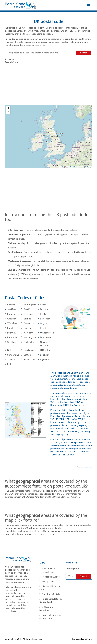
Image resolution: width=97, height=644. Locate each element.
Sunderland (13, 355)
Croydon (12, 319)
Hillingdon (45, 350)
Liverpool (29, 314)
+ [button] (8, 108)
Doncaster (46, 338)
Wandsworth (47, 333)
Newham (28, 333)
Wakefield (12, 324)
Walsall (11, 360)
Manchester (14, 314)
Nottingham (30, 338)
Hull (9, 364)
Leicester (45, 319)
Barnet (27, 319)
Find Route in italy (51, 594)
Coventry (29, 324)
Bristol (44, 314)
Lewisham (29, 350)
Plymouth (45, 360)
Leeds (43, 305)
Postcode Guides (51, 577)
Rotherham (30, 360)
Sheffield (12, 309)
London (11, 305)
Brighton (45, 355)
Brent (43, 328)
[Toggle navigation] (89, 5)
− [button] (8, 112)
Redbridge (29, 342)
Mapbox (89, 167)
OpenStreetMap (71, 167)
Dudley (27, 328)
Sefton (27, 355)
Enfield (11, 328)
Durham (44, 309)
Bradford (28, 309)
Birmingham (30, 305)
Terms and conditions (82, 639)
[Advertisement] (48, 84)
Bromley (12, 333)
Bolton (11, 350)
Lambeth (12, 338)
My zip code (48, 582)
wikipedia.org (88, 467)
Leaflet (62, 167)
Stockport (13, 342)
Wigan (44, 324)
